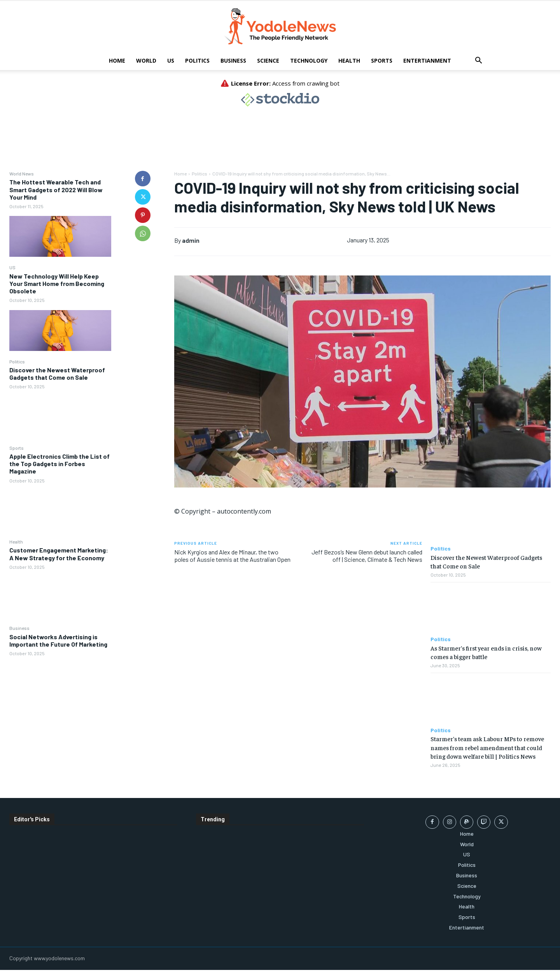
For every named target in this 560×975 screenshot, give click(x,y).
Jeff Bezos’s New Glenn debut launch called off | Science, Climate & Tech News (367, 556)
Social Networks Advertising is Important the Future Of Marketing (58, 640)
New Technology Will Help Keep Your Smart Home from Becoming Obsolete (57, 283)
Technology (309, 60)
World (146, 60)
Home (117, 60)
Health (349, 60)
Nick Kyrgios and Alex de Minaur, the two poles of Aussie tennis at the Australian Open (232, 556)
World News (22, 174)
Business (233, 60)
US (171, 60)
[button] (478, 61)
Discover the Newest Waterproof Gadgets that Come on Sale (57, 374)
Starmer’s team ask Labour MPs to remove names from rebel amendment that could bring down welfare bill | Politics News (487, 747)
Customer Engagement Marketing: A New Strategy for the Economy (59, 554)
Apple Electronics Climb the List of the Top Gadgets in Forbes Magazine (59, 464)
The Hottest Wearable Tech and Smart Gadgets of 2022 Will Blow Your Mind (56, 189)
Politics (197, 60)
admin (191, 240)
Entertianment (427, 60)
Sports (382, 60)
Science (268, 60)
